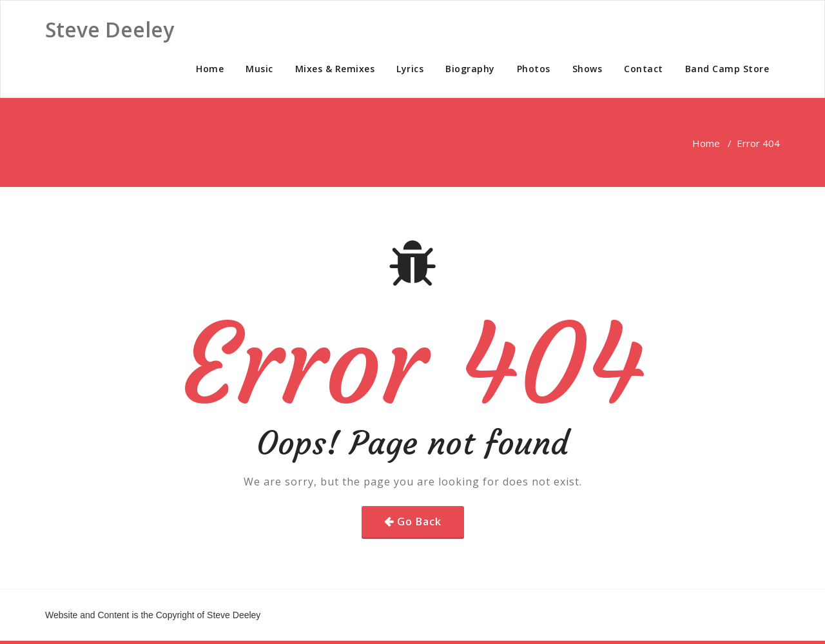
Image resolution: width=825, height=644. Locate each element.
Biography (470, 69)
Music (259, 69)
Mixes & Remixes (335, 69)
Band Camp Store (727, 69)
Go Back (419, 522)
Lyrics (410, 69)
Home (210, 69)
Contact (644, 69)
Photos (534, 69)
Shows (587, 69)
